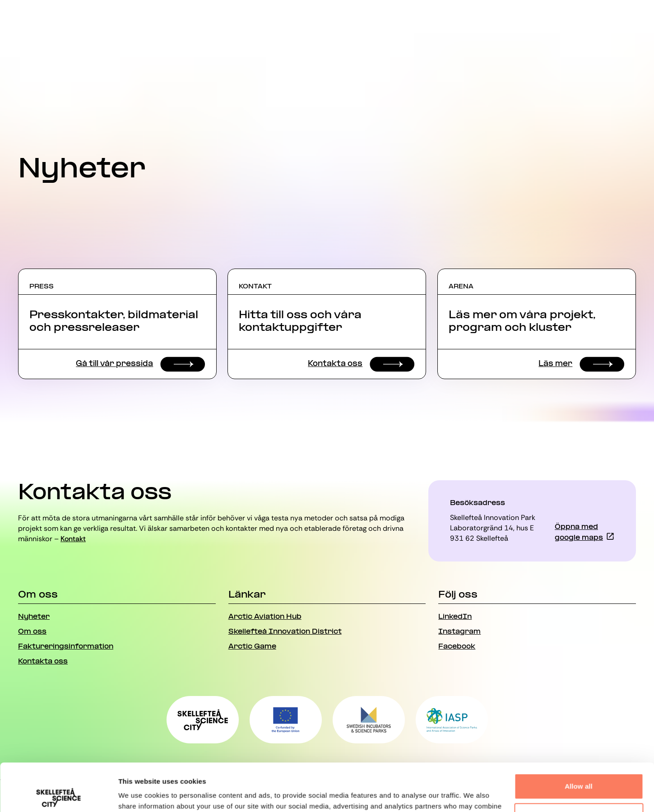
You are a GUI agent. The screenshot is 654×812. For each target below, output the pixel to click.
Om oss (32, 632)
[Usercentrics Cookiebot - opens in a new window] (58, 794)
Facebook (457, 647)
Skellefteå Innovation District (285, 632)
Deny (578, 768)
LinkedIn (455, 617)
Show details (139, 794)
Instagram (459, 632)
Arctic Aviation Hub (265, 617)
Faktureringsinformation (66, 647)
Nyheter (34, 617)
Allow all (579, 739)
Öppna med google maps (579, 533)
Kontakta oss (43, 662)
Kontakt (73, 539)
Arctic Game (252, 647)
